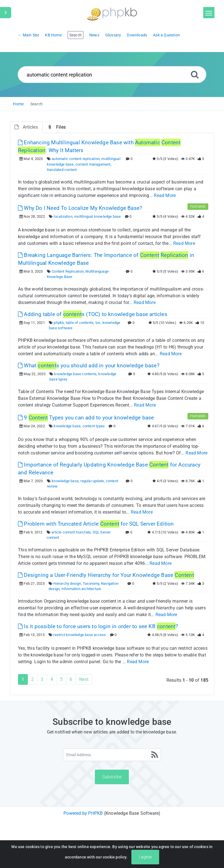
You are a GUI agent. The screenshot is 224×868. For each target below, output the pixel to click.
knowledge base (67, 426)
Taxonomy (91, 583)
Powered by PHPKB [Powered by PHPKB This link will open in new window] (83, 813)
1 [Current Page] (23, 679)
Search (36, 104)
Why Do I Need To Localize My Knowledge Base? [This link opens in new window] (80, 208)
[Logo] (112, 13)
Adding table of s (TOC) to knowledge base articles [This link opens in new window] (93, 314)
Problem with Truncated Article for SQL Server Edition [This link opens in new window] (96, 524)
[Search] (195, 74)
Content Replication (68, 271)
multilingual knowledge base (97, 216)
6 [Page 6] (71, 679)
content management (93, 164)
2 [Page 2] (32, 679)
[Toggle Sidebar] (6, 13)
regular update (92, 481)
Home (18, 104)
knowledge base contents (75, 374)
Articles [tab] (26, 127)
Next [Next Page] (84, 679)
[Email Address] (112, 755)
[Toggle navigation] (209, 13)
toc (98, 323)
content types (94, 426)
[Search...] (112, 75)
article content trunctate (71, 532)
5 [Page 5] (61, 679)
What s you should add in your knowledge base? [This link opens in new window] (89, 365)
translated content (62, 170)
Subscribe (112, 777)
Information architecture (81, 589)
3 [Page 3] (42, 679)
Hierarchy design (67, 583)
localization (63, 216)
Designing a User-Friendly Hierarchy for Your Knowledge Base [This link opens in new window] (106, 575)
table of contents (80, 323)
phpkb (59, 323)
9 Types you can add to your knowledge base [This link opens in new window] (86, 418)
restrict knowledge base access (80, 635)
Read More (165, 195)
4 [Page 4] (52, 679)
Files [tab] (57, 127)
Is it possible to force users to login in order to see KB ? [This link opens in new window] (98, 626)
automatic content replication (76, 159)
